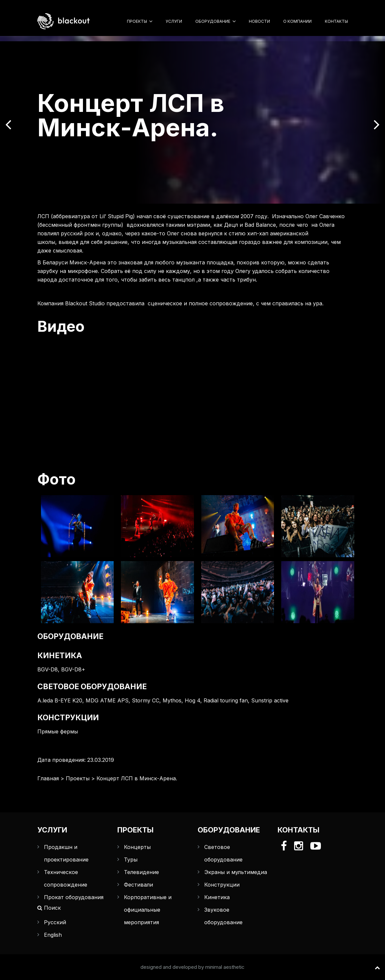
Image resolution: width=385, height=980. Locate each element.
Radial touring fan (226, 700)
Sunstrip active (270, 700)
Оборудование (213, 21)
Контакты (336, 21)
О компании (297, 21)
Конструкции (222, 885)
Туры (131, 860)
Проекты (137, 21)
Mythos (172, 700)
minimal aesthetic (225, 967)
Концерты (137, 847)
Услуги (174, 21)
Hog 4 (192, 700)
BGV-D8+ (73, 669)
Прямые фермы (58, 731)
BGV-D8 (48, 669)
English (53, 935)
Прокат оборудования (74, 897)
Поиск (49, 908)
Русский (55, 922)
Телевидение (141, 872)
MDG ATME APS (107, 700)
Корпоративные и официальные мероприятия (148, 910)
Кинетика (217, 897)
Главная (48, 778)
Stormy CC (146, 700)
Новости (259, 21)
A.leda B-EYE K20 (60, 700)
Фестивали (138, 885)
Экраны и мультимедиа (236, 872)
